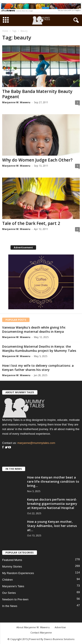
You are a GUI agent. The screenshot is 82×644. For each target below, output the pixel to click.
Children (7, 580)
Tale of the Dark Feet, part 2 (31, 223)
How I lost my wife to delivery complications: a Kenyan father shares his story (38, 368)
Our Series (9, 593)
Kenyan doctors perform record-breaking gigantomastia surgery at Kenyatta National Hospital (52, 504)
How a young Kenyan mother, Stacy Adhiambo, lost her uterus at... (52, 526)
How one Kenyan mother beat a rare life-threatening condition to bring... (53, 481)
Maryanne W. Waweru (16, 102)
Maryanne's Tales (13, 586)
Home (5, 31)
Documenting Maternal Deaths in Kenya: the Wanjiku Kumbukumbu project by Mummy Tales (39, 349)
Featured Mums (12, 560)
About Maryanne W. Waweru (33, 627)
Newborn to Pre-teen (15, 599)
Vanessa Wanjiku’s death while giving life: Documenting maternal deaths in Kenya (34, 329)
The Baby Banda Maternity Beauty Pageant (37, 94)
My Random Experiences (18, 573)
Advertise (60, 627)
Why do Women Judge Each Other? (37, 160)
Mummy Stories (12, 567)
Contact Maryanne (41, 632)
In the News (10, 606)
